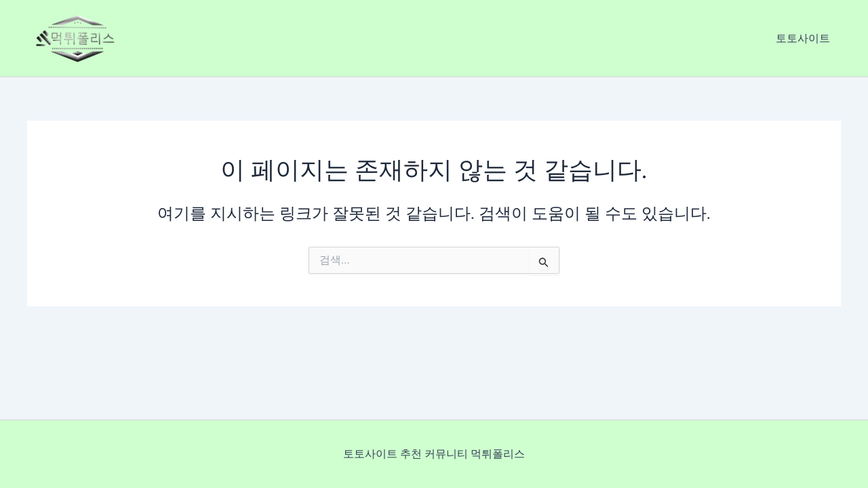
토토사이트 (803, 38)
